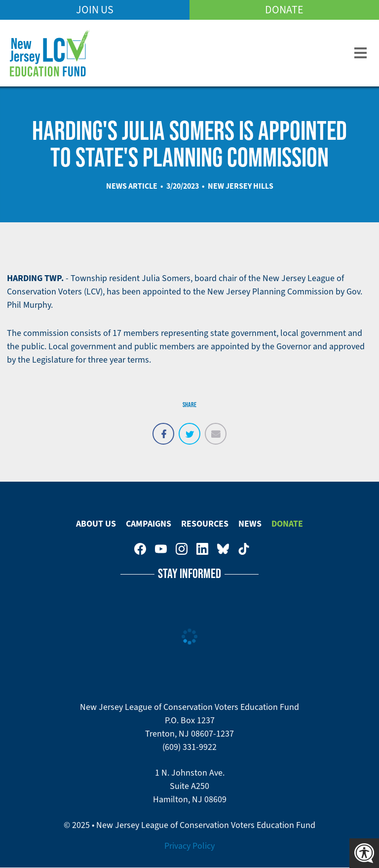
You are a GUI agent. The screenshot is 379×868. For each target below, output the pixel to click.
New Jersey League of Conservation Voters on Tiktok (244, 549)
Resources (205, 524)
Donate (284, 10)
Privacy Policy (189, 846)
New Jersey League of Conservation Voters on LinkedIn (202, 549)
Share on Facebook (163, 428)
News (250, 524)
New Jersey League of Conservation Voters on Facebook (140, 549)
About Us (96, 524)
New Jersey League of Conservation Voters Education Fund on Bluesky (223, 549)
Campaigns (149, 524)
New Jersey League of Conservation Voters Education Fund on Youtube (161, 549)
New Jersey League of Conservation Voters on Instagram (182, 549)
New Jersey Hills (241, 186)
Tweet (189, 428)
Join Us (95, 10)
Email (216, 428)
